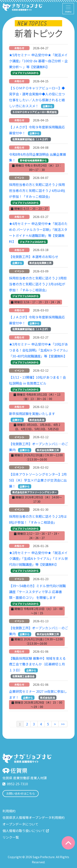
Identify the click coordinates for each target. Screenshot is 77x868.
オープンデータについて (20, 824)
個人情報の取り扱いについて (26, 831)
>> (63, 724)
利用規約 (9, 811)
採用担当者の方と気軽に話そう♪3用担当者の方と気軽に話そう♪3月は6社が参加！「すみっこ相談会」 (38, 284)
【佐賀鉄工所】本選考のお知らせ (34, 257)
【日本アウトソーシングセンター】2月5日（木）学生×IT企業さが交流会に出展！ (38, 480)
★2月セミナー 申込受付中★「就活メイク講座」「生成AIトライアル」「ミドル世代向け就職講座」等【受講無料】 (38, 559)
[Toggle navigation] (68, 9)
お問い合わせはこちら (21, 793)
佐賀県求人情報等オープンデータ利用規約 (34, 817)
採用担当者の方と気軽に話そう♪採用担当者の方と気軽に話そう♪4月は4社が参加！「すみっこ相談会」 (37, 190)
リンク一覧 (11, 837)
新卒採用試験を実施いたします (32, 414)
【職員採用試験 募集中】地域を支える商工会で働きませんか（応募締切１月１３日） (37, 664)
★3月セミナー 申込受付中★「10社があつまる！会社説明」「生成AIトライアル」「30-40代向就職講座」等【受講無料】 (38, 350)
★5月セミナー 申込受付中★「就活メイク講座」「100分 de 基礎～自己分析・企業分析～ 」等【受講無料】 (38, 61)
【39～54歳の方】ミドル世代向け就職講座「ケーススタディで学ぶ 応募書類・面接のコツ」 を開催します (37, 592)
